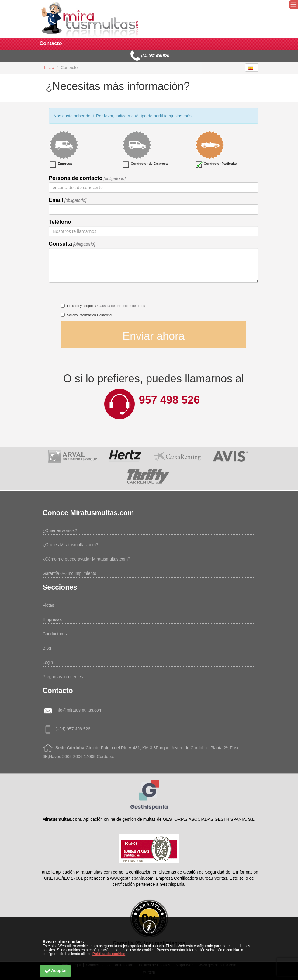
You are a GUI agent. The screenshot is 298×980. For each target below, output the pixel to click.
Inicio (49, 67)
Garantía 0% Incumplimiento (69, 573)
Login (48, 662)
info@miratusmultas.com (79, 710)
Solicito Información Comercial (90, 315)
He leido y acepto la (106, 306)
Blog (47, 648)
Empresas (52, 619)
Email (56, 200)
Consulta (60, 244)
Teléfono (60, 222)
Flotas (48, 605)
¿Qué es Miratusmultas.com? (70, 545)
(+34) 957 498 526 (73, 729)
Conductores (55, 634)
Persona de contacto (76, 178)
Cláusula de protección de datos (121, 306)
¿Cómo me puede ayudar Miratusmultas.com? (86, 559)
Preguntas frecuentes (63, 677)
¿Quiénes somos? (60, 530)
